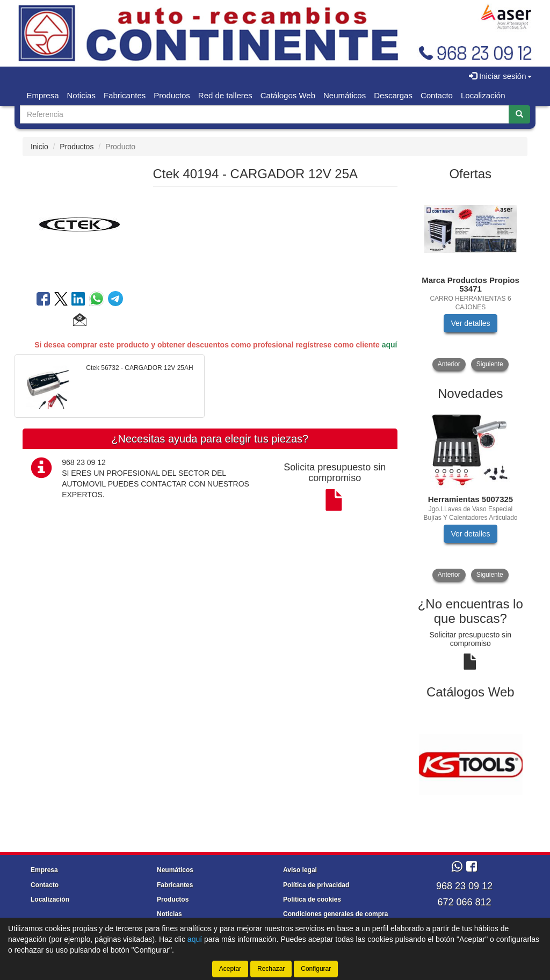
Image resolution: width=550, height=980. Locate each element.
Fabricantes (125, 95)
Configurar (316, 969)
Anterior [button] (449, 364)
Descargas (393, 95)
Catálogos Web (288, 95)
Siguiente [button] (490, 364)
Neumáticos (345, 95)
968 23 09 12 (464, 886)
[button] (80, 321)
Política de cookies (312, 899)
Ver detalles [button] (470, 323)
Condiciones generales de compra (335, 914)
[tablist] (471, 280)
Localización (483, 95)
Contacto (437, 95)
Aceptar (230, 969)
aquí (390, 345)
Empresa (43, 95)
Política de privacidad (316, 885)
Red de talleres (225, 95)
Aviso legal (300, 870)
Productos (172, 95)
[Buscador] (265, 114)
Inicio (39, 147)
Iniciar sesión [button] (500, 76)
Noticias (81, 95)
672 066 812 (464, 902)
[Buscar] (519, 114)
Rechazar (271, 969)
